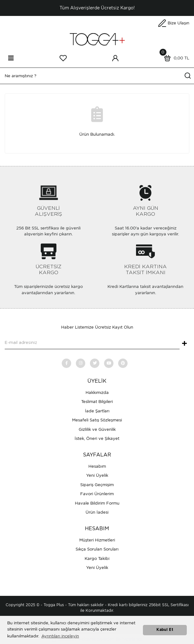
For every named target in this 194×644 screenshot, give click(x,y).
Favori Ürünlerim (97, 494)
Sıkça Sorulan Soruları (97, 549)
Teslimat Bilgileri (97, 402)
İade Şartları (97, 411)
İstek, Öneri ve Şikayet (97, 438)
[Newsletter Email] (92, 343)
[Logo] (97, 39)
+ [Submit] (184, 344)
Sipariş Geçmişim (97, 485)
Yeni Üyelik (97, 475)
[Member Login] (115, 58)
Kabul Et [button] (165, 630)
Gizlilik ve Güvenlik (97, 429)
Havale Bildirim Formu (97, 503)
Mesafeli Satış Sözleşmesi (97, 420)
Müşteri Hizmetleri (97, 540)
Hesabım (97, 466)
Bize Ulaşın (178, 23)
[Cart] (175, 58)
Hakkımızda (97, 392)
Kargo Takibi (97, 558)
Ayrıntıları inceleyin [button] (60, 636)
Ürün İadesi (97, 512)
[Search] (97, 76)
